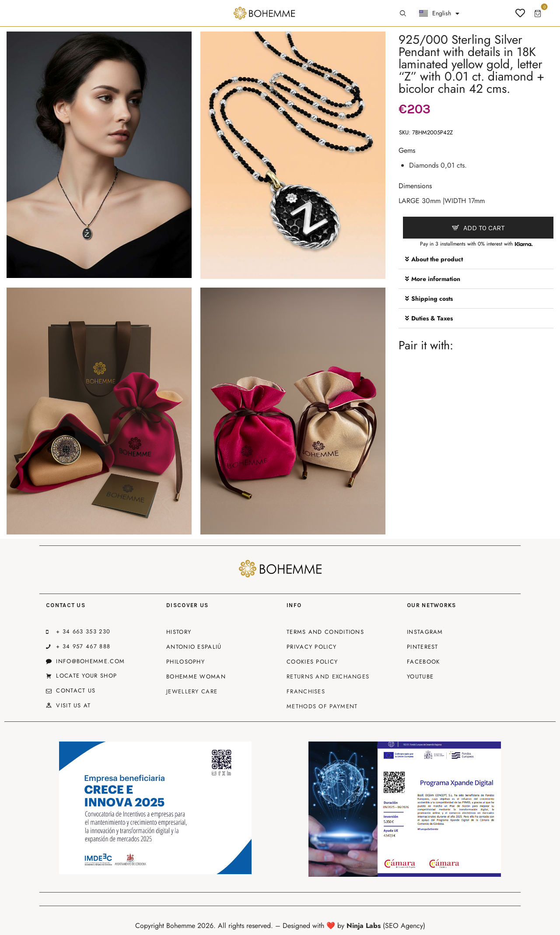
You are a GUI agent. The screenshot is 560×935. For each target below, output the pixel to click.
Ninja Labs (364, 926)
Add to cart (484, 228)
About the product (437, 259)
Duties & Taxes (432, 318)
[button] (476, 259)
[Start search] (403, 14)
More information (436, 279)
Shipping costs (432, 299)
